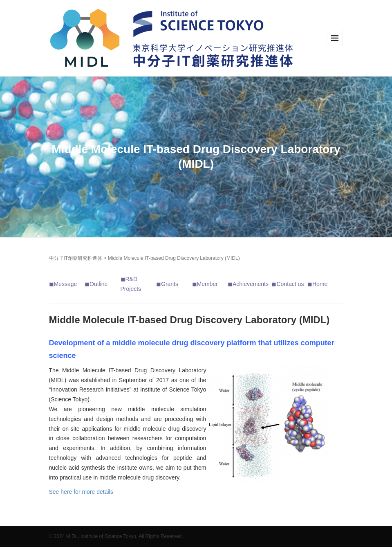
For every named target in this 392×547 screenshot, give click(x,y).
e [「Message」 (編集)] (76, 284)
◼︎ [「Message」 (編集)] (87, 284)
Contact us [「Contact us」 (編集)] (290, 284)
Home (320, 284)
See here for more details (81, 492)
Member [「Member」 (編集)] (207, 284)
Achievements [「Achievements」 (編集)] (251, 284)
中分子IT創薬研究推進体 (76, 258)
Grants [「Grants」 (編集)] (170, 284)
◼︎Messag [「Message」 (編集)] (62, 284)
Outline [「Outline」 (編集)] (99, 284)
